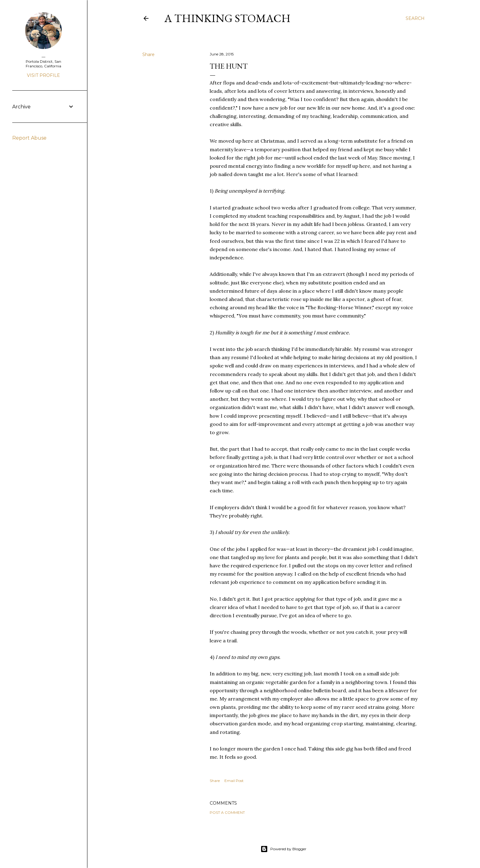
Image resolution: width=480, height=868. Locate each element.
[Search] (415, 18)
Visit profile (43, 75)
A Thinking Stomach (227, 18)
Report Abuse (29, 138)
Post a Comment (227, 812)
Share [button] (148, 54)
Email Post (234, 781)
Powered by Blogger (283, 849)
